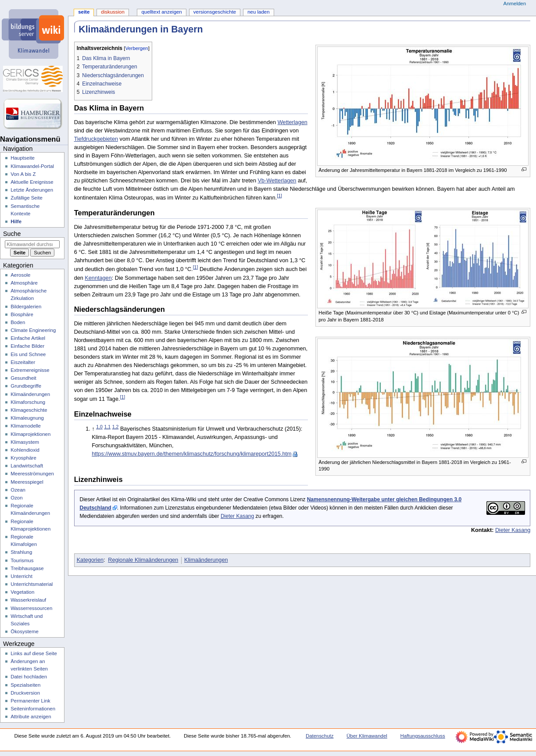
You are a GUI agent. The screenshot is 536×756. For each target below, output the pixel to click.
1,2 (116, 427)
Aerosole (20, 275)
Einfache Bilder (27, 346)
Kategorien (90, 560)
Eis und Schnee (28, 354)
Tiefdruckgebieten (96, 139)
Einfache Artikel (28, 338)
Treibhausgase (27, 568)
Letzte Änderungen (32, 190)
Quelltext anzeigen (161, 12)
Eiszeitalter (23, 362)
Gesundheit (23, 378)
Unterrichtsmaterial (32, 584)
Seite (84, 12)
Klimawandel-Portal (32, 166)
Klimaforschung (28, 402)
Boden (18, 322)
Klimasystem (25, 442)
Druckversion (25, 693)
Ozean (18, 490)
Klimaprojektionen (30, 434)
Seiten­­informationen (33, 709)
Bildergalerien (26, 307)
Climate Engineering (33, 330)
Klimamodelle (26, 426)
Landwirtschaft (27, 466)
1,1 (107, 427)
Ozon (16, 498)
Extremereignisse (30, 370)
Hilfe (16, 221)
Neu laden (258, 12)
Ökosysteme (25, 631)
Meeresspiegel (27, 482)
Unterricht (21, 576)
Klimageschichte (29, 410)
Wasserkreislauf (28, 600)
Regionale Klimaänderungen (143, 560)
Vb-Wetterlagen (277, 181)
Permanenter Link (30, 701)
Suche (12, 234)
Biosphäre (22, 314)
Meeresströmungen (32, 474)
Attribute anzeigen (31, 717)
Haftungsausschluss (422, 736)
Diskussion (113, 12)
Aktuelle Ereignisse (32, 182)
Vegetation (22, 592)
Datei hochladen (29, 677)
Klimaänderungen (206, 560)
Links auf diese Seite (34, 653)
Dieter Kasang (237, 516)
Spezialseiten (25, 685)
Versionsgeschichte (215, 12)
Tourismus (22, 560)
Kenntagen (98, 278)
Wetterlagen (293, 122)
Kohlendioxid (25, 450)
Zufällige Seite (27, 198)
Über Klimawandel (367, 736)
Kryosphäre (23, 458)
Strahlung (21, 552)
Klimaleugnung (27, 418)
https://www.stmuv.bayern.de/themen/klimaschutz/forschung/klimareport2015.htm (191, 454)
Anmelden (515, 4)
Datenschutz (320, 736)
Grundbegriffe (26, 386)
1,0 (99, 427)
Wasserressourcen (31, 608)
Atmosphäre (24, 283)
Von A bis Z (23, 174)
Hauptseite (23, 158)
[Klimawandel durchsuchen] (32, 244)
